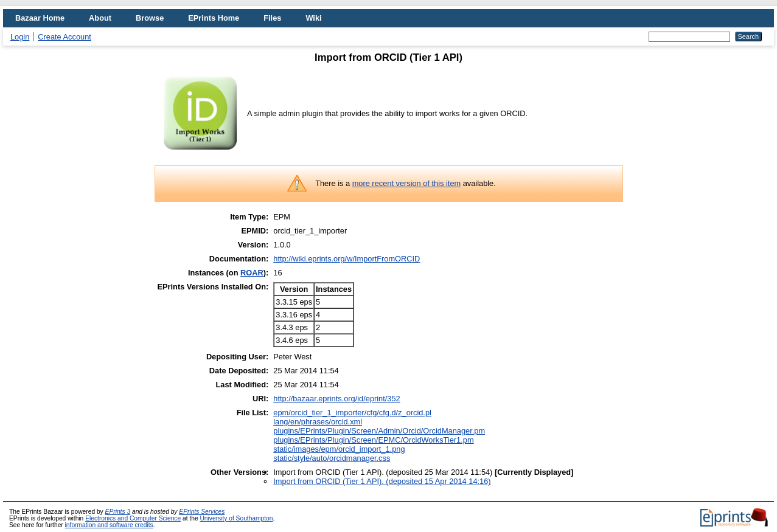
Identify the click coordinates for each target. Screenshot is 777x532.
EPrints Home (214, 18)
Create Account (64, 37)
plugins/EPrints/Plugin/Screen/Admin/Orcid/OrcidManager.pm (379, 431)
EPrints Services (202, 512)
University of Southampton (236, 518)
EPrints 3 (118, 512)
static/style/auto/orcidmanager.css (332, 458)
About (100, 18)
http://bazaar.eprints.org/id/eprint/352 (336, 399)
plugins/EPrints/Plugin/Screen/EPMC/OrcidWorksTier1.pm (373, 440)
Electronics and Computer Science (133, 518)
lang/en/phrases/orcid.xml (318, 422)
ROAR (252, 273)
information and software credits (109, 525)
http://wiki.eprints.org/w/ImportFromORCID (347, 259)
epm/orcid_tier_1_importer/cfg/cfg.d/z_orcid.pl (352, 413)
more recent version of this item (407, 183)
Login (20, 37)
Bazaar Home (40, 18)
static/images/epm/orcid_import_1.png (339, 449)
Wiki (313, 18)
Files (272, 18)
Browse (150, 18)
